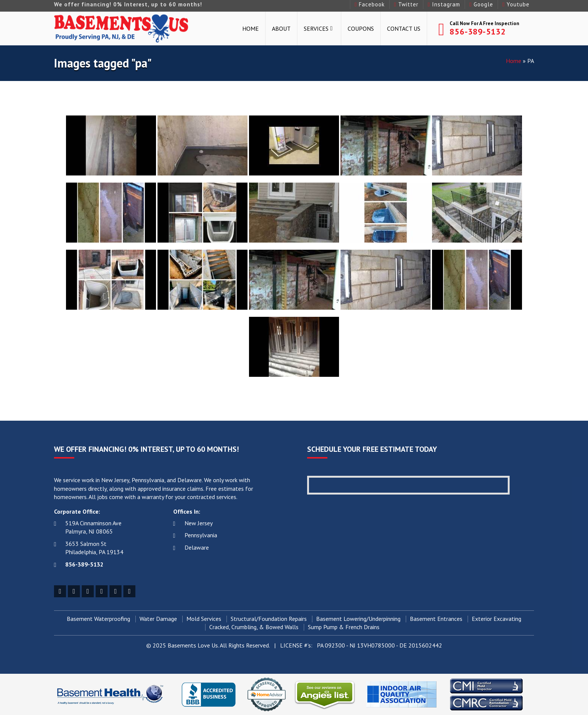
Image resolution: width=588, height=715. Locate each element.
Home (250, 28)
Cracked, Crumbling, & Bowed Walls (254, 627)
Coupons (361, 28)
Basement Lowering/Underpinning (358, 619)
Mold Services (204, 619)
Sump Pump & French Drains (344, 627)
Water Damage (158, 619)
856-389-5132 (478, 31)
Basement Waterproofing (98, 619)
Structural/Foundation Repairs (269, 619)
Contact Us (404, 28)
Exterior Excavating (496, 619)
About (281, 28)
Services (316, 28)
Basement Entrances (436, 619)
